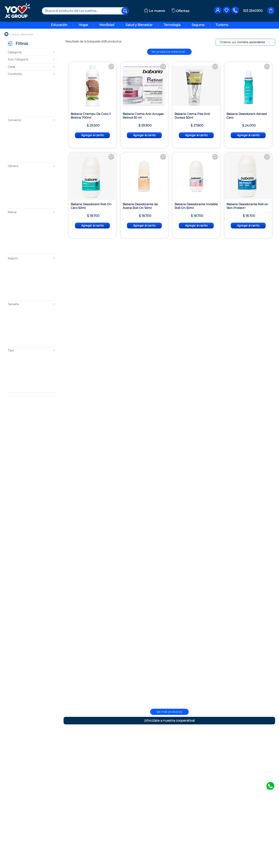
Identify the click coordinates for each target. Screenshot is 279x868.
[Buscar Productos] (125, 11)
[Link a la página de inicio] (6, 34)
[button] (33, 52)
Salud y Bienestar (22, 34)
